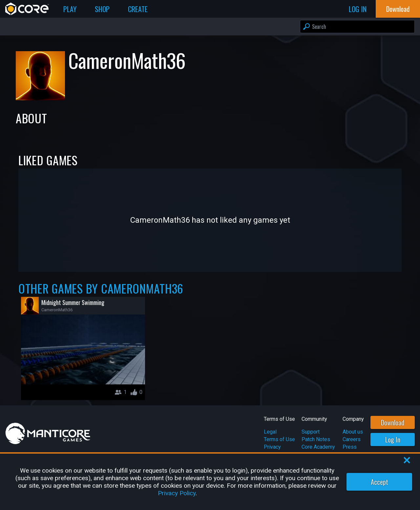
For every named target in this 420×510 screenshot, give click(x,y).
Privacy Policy (177, 493)
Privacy (272, 447)
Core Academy (318, 447)
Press (350, 447)
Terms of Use (279, 439)
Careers (352, 439)
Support (311, 432)
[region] (210, 482)
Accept (379, 482)
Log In (393, 439)
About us (353, 432)
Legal (270, 432)
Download (393, 422)
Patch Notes (316, 439)
